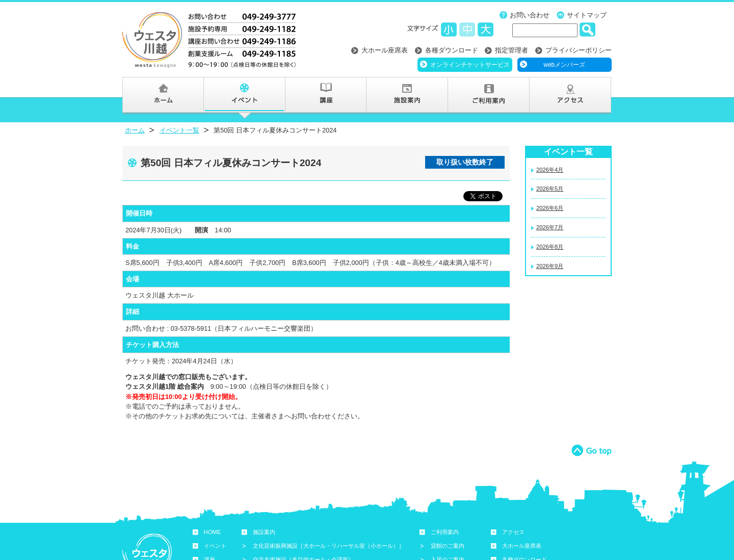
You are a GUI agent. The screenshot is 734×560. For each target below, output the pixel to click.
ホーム (135, 130)
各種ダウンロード (452, 50)
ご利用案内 (445, 532)
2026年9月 (550, 266)
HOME (213, 532)
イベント (215, 546)
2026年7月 (550, 227)
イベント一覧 (179, 130)
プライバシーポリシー (579, 50)
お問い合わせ (530, 15)
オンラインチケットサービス (470, 65)
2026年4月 (550, 170)
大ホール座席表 (385, 50)
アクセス (513, 532)
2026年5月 (550, 189)
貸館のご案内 (448, 546)
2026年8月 (550, 247)
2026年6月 (550, 208)
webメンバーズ (564, 65)
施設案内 (264, 532)
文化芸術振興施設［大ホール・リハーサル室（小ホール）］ (329, 546)
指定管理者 (512, 50)
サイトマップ (587, 15)
